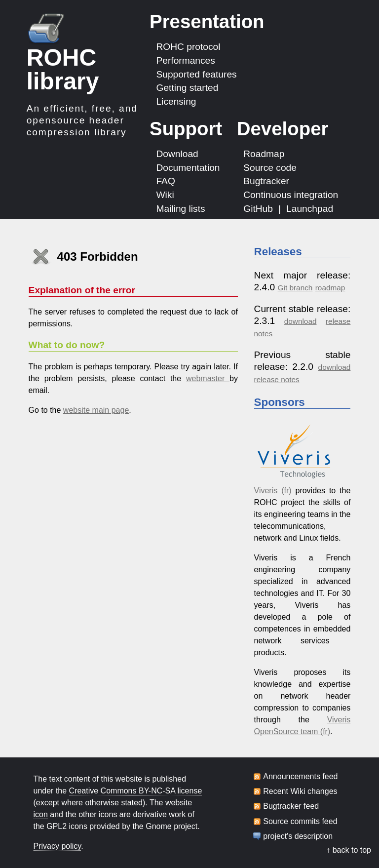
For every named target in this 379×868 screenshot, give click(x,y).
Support (186, 129)
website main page (96, 410)
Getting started (187, 88)
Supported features (196, 74)
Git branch (295, 288)
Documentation (188, 167)
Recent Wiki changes (300, 791)
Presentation (207, 21)
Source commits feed (300, 822)
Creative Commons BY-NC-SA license (136, 791)
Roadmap (264, 154)
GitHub (258, 209)
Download (177, 154)
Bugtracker (266, 181)
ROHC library (63, 69)
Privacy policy (57, 846)
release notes (277, 379)
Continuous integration (291, 195)
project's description (298, 836)
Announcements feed (300, 777)
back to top (352, 850)
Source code (270, 167)
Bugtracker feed (291, 806)
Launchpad (310, 209)
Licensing (176, 101)
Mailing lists (180, 209)
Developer (283, 129)
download (301, 321)
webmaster (208, 378)
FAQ (165, 181)
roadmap (330, 288)
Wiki (165, 195)
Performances (185, 60)
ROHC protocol (188, 47)
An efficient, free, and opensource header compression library (82, 120)
